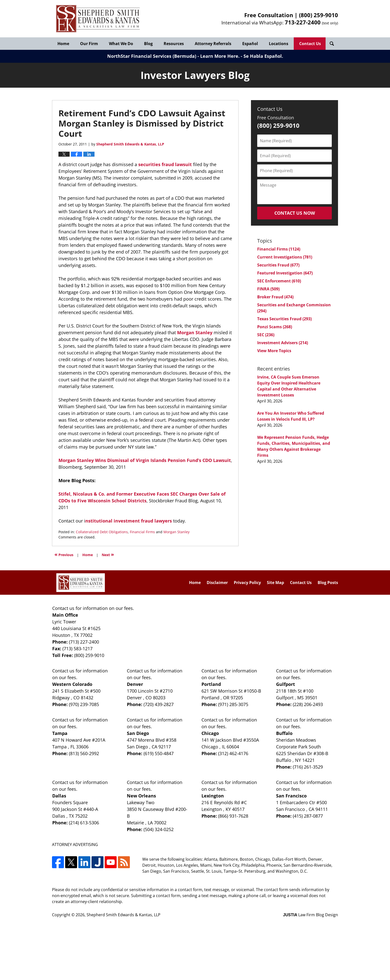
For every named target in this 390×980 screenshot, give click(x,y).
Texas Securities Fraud (284, 319)
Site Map (275, 583)
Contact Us (310, 44)
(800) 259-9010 (318, 15)
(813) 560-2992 (84, 753)
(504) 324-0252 (159, 829)
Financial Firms (142, 532)
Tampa (60, 733)
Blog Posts (328, 583)
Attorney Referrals (213, 44)
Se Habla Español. (263, 56)
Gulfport (286, 684)
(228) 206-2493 (308, 704)
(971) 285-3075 (233, 704)
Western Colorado (72, 684)
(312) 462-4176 (233, 753)
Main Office (65, 615)
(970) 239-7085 (84, 704)
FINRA (268, 289)
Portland (211, 684)
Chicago (210, 733)
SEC (266, 335)
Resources (174, 44)
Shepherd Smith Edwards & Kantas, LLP (123, 915)
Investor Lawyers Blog (98, 19)
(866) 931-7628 (233, 816)
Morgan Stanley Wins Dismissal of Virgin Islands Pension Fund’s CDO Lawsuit (145, 460)
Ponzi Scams (275, 327)
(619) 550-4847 (159, 753)
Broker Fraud (275, 297)
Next (108, 554)
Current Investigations (285, 257)
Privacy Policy (247, 583)
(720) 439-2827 (159, 704)
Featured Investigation (285, 273)
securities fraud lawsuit (165, 164)
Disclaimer (217, 583)
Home (63, 44)
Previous (64, 554)
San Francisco (291, 796)
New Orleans (141, 796)
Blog (148, 44)
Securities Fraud (278, 265)
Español (250, 44)
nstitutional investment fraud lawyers (129, 521)
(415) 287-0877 (308, 816)
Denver (135, 684)
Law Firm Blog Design (311, 915)
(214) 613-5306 (84, 823)
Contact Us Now (295, 213)
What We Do (121, 44)
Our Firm (89, 44)
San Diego (138, 733)
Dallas (59, 796)
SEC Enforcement (279, 281)
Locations (279, 44)
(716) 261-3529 (308, 767)
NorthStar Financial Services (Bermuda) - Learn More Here (173, 56)
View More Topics (274, 351)
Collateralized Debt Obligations (102, 532)
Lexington (213, 796)
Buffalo (284, 733)
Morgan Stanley (195, 332)
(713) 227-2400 (84, 642)
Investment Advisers (283, 343)
